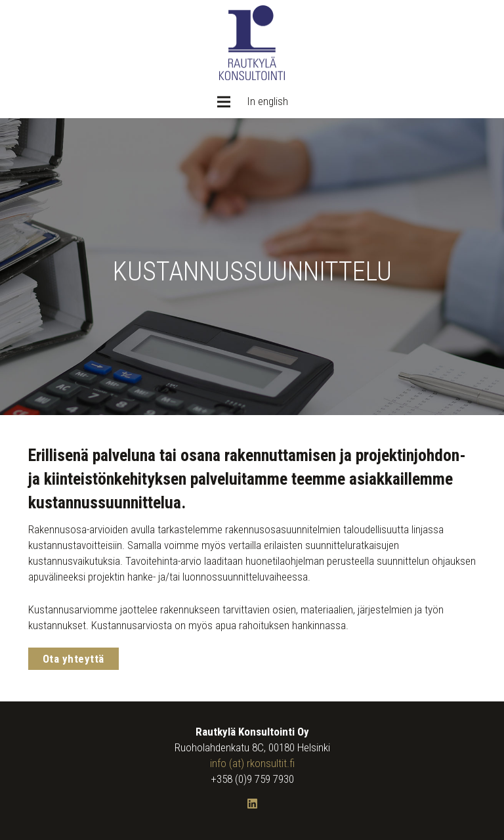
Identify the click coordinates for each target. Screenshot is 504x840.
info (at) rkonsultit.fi (252, 763)
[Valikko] (223, 102)
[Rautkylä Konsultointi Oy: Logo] (252, 43)
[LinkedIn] (252, 804)
